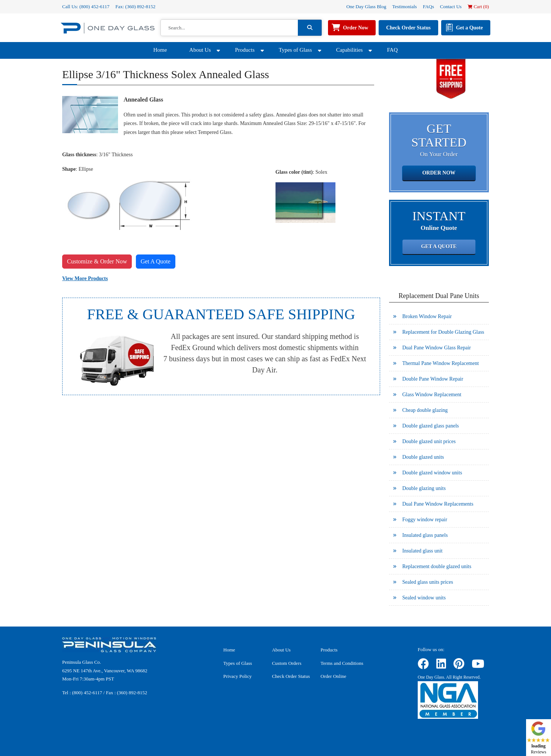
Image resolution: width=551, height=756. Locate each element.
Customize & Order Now (97, 261)
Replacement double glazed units (437, 566)
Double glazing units (424, 488)
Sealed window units (424, 598)
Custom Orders (286, 663)
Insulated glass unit (423, 551)
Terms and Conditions (342, 663)
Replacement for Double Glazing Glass (443, 332)
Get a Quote (469, 28)
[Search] (229, 28)
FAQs (429, 7)
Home (160, 50)
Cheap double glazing (425, 410)
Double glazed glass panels (431, 426)
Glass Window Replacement (432, 395)
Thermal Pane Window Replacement (441, 363)
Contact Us (451, 7)
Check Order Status (408, 28)
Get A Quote (156, 261)
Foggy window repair (425, 520)
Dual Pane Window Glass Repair (437, 348)
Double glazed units (423, 457)
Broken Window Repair (427, 316)
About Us (200, 50)
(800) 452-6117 (94, 7)
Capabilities (350, 50)
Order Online (333, 676)
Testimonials (404, 7)
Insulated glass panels (425, 535)
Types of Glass (295, 50)
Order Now (356, 28)
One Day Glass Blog (366, 7)
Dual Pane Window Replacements (438, 504)
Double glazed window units (432, 473)
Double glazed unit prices (429, 441)
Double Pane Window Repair (433, 379)
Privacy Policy (238, 676)
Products (245, 50)
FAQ (392, 50)
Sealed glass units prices (428, 582)
